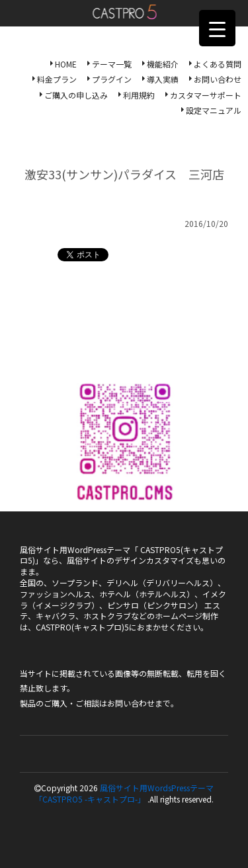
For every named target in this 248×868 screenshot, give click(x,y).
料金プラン (57, 79)
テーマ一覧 (112, 64)
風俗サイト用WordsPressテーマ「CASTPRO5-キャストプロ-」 (124, 12)
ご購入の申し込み (76, 95)
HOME (66, 64)
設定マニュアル (214, 110)
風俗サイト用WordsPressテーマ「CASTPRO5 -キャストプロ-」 (124, 793)
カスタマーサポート (206, 95)
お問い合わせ (218, 79)
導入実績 (163, 79)
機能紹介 (163, 64)
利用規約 (139, 95)
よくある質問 (218, 64)
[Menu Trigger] (217, 28)
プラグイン (112, 79)
